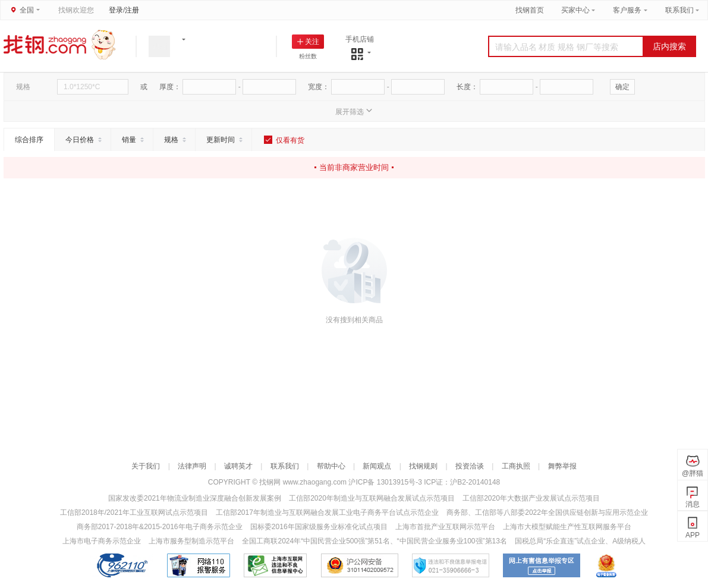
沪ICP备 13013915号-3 (386, 482)
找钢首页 (530, 10)
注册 (132, 10)
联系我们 (679, 10)
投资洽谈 (470, 466)
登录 (116, 10)
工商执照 (516, 466)
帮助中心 (331, 466)
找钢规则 (423, 466)
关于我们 (146, 466)
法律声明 (192, 466)
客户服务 (627, 10)
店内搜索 (669, 46)
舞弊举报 (562, 466)
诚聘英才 (238, 466)
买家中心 (576, 10)
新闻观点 (377, 466)
